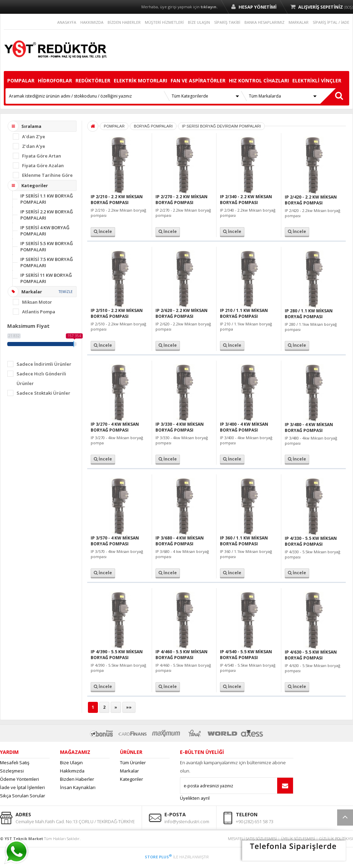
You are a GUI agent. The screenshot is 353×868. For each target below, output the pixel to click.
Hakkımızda (72, 771)
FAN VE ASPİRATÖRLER (198, 80)
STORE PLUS (158, 857)
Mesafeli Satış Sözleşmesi (15, 767)
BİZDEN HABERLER (124, 22)
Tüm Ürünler (133, 763)
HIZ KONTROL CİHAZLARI (259, 80)
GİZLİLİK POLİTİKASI (336, 839)
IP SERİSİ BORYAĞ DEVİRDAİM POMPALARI (221, 126)
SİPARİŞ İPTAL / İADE (331, 22)
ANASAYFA (67, 22)
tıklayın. (209, 7)
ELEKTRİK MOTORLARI (140, 80)
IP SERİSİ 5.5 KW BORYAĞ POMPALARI (47, 246)
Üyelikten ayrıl (195, 798)
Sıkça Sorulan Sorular (23, 796)
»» (129, 707)
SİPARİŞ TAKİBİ (227, 22)
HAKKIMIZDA (92, 22)
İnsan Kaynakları (78, 787)
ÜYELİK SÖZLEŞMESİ (298, 839)
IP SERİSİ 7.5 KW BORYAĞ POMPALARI (47, 262)
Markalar (129, 771)
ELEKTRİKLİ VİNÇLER (317, 80)
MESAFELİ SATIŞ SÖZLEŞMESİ (252, 839)
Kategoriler (132, 779)
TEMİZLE (66, 292)
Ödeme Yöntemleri (19, 779)
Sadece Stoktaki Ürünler (43, 393)
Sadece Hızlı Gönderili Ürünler (41, 379)
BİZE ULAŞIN (199, 22)
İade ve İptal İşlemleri (22, 787)
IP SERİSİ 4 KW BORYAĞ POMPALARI (45, 231)
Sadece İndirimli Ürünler (44, 364)
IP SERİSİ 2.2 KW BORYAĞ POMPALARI (47, 215)
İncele (103, 231)
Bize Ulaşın (71, 763)
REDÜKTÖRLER (93, 80)
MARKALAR (299, 22)
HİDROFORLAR (55, 80)
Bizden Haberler (77, 779)
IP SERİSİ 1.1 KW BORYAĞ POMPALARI (47, 199)
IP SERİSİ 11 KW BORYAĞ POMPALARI (46, 278)
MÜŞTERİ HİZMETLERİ (164, 22)
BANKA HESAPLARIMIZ (264, 22)
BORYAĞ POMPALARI (153, 126)
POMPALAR (21, 80)
